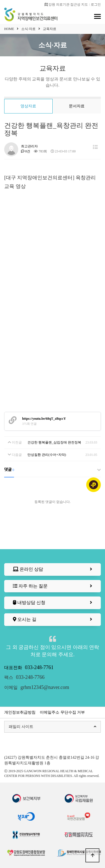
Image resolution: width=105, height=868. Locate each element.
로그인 (96, 4)
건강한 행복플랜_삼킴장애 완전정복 (54, 442)
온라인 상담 (53, 569)
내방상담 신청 (53, 603)
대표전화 (29, 668)
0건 (26, 151)
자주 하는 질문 (53, 586)
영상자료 (28, 106)
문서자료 (77, 106)
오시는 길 (53, 620)
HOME (9, 29)
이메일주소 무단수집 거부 (62, 712)
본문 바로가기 (0, 0)
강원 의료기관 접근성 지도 (66, 4)
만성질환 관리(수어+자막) (47, 455)
